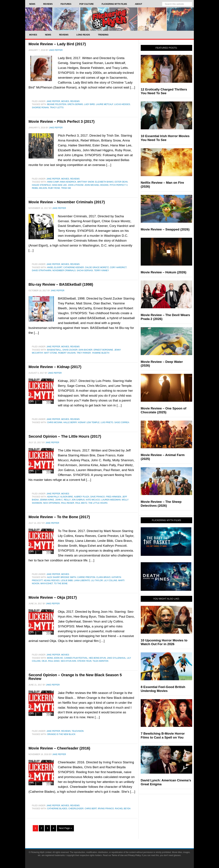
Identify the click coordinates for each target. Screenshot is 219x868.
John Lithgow (76, 185)
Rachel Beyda (123, 809)
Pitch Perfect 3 (119, 185)
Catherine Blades (57, 809)
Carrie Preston (86, 577)
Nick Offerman (52, 503)
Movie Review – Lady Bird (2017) (57, 44)
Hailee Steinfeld (41, 185)
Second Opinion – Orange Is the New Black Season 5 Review (75, 677)
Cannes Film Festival (76, 658)
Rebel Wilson (39, 188)
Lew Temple (93, 422)
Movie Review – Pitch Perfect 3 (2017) (61, 121)
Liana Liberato (82, 580)
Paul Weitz (81, 503)
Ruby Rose (54, 188)
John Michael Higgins (96, 185)
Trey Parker (84, 353)
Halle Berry (70, 422)
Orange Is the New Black (61, 734)
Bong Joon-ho (55, 658)
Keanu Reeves (52, 580)
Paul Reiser (68, 503)
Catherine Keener (74, 267)
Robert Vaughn (67, 353)
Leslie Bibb (67, 580)
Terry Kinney (101, 270)
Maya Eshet (47, 584)
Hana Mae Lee (59, 185)
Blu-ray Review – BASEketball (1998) (61, 284)
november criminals (64, 270)
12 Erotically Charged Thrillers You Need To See (164, 91)
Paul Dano (54, 661)
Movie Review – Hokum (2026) (163, 272)
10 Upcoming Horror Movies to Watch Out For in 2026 (164, 642)
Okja (44, 661)
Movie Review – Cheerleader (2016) (59, 748)
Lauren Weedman (111, 500)
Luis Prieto (107, 422)
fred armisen (114, 497)
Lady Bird (90, 104)
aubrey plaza (81, 497)
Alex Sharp (53, 577)
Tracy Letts (57, 108)
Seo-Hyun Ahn (68, 661)
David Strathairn (42, 270)
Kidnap (82, 422)
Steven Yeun (84, 661)
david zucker (70, 350)
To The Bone (61, 584)
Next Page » (65, 828)
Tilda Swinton (100, 661)
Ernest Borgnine (103, 350)
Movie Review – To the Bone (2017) (59, 517)
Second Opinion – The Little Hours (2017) (65, 436)
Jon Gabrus (78, 500)
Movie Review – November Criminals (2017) (67, 202)
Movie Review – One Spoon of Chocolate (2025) (163, 410)
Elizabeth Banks (104, 182)
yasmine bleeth (100, 353)
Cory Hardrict (118, 267)
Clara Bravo (103, 577)
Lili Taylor (97, 580)
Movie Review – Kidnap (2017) (55, 367)
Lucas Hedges (122, 104)
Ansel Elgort (55, 267)
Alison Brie (67, 497)
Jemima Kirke (47, 500)
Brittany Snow (86, 182)
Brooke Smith (68, 577)
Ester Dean (121, 182)
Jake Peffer (53, 101)
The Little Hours (98, 503)
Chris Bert (91, 809)
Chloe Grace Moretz (97, 267)
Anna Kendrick (68, 182)
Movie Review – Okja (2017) (53, 597)
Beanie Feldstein (57, 104)
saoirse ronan (40, 108)
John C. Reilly (63, 500)
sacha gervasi (85, 270)
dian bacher (86, 350)
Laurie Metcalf (105, 104)
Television (78, 731)
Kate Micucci (93, 500)
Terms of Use (118, 855)
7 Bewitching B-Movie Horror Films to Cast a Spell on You (163, 735)
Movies (65, 101)
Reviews (75, 101)
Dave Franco (98, 497)
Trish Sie (66, 188)
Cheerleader (76, 809)
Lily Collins (111, 580)
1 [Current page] (35, 828)
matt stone (51, 353)
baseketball (54, 350)
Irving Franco (106, 809)
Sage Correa (122, 422)
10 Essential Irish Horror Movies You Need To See (165, 138)
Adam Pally (53, 497)
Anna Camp (53, 182)
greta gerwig (75, 104)
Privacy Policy (134, 855)
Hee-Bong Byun (97, 658)
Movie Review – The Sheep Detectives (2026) (161, 504)
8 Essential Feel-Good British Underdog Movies (163, 689)
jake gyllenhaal (116, 658)
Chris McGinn (55, 422)
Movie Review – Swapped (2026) (165, 229)
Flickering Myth (109, 19)
